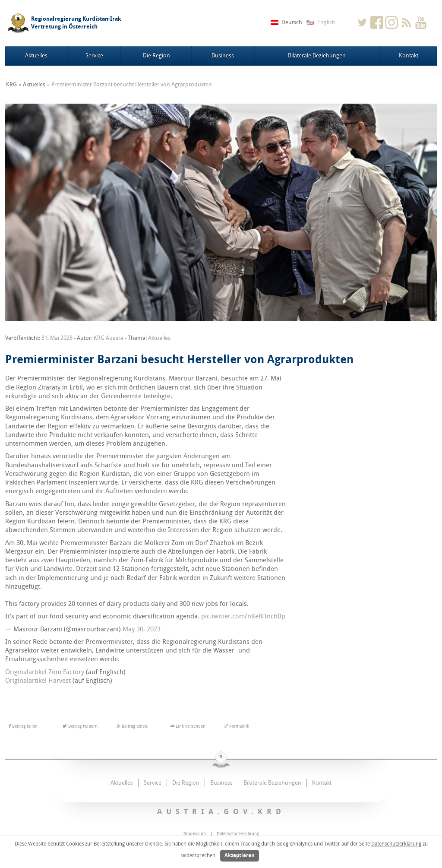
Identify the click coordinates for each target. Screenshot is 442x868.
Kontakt (409, 55)
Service (94, 55)
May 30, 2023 (142, 629)
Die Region (156, 55)
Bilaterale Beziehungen (317, 55)
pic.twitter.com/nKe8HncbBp (243, 616)
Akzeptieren (240, 855)
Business (223, 55)
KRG (11, 84)
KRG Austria (109, 338)
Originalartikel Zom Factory (45, 672)
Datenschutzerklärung (396, 844)
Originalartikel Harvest (38, 681)
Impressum (195, 834)
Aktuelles (36, 55)
